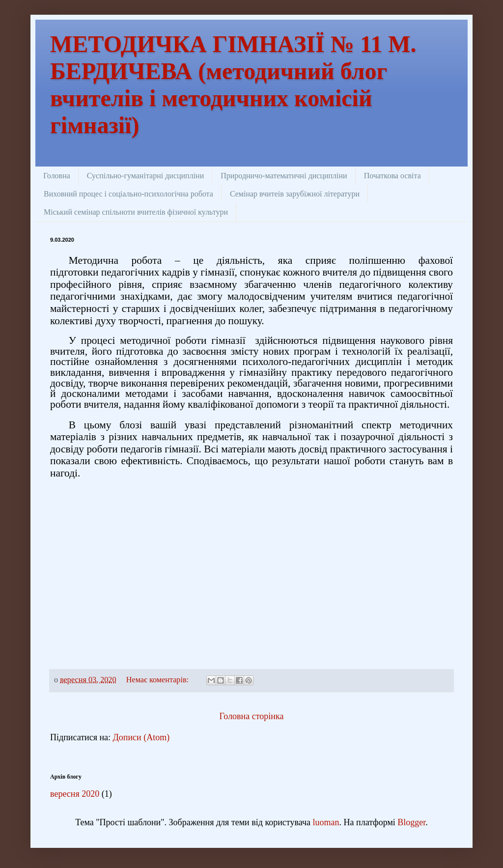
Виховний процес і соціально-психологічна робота (128, 194)
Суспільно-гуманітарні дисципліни (145, 176)
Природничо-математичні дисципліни (284, 176)
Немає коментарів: (158, 680)
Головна (57, 176)
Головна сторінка (252, 716)
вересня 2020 (75, 794)
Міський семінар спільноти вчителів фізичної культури (136, 212)
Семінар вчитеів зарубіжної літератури (295, 194)
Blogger (411, 822)
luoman (326, 822)
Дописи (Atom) (141, 737)
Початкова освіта (392, 176)
